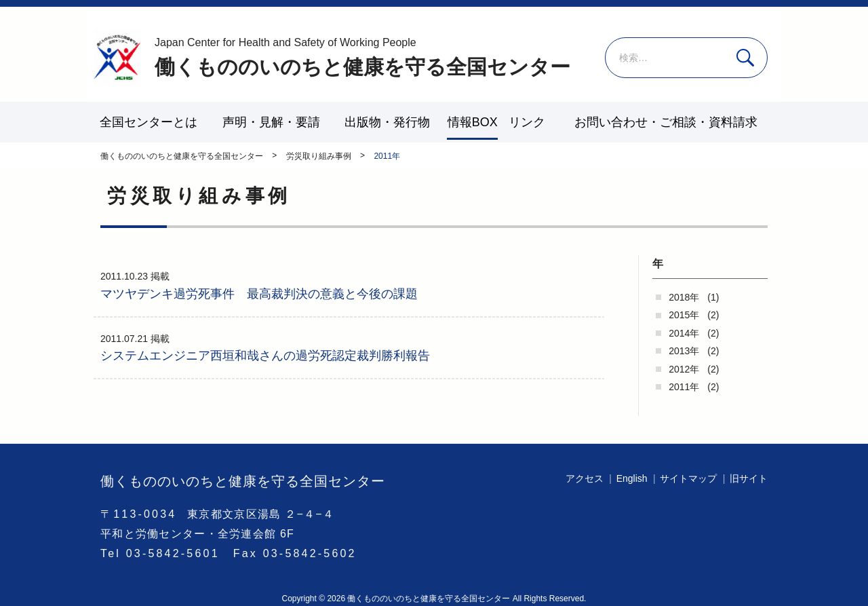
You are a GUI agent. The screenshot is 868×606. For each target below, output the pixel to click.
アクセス (585, 478)
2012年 (684, 369)
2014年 (684, 333)
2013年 (684, 351)
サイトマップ (688, 478)
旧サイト (749, 478)
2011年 (684, 387)
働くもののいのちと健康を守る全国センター (362, 57)
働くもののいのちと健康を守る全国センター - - (117, 58)
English (632, 478)
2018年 (684, 297)
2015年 (684, 315)
